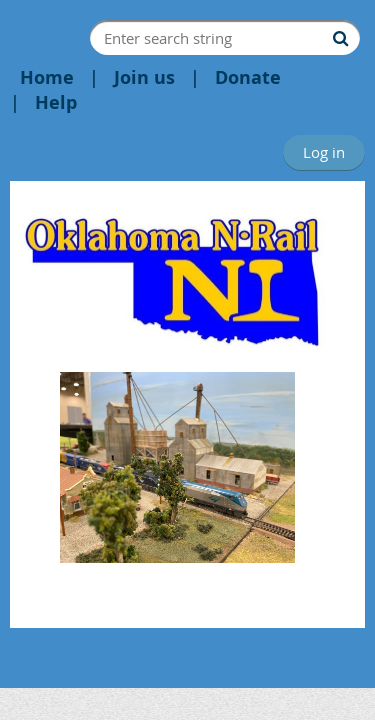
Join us (144, 77)
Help (56, 102)
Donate (248, 77)
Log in (324, 152)
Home (47, 77)
